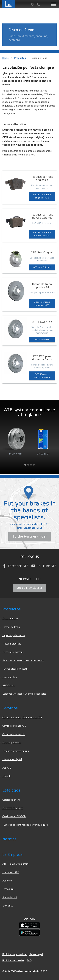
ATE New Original (42, 267)
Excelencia (8, 906)
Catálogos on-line (11, 800)
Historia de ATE (11, 872)
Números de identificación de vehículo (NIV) (25, 825)
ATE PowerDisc (42, 340)
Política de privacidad (15, 954)
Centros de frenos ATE (14, 726)
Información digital (12, 759)
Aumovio (7, 881)
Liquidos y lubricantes (14, 635)
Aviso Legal (36, 954)
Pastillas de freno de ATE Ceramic (42, 234)
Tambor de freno (11, 627)
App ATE (7, 768)
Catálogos (11, 790)
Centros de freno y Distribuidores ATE (22, 718)
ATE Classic (8, 686)
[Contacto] (38, 5)
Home (6, 58)
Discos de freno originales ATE (42, 304)
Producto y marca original (16, 751)
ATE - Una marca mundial (15, 864)
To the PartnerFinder (29, 536)
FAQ (29, 960)
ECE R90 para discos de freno (42, 376)
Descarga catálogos (13, 808)
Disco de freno (10, 619)
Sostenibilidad (10, 897)
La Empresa (13, 855)
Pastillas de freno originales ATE (42, 196)
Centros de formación (14, 734)
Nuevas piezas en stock (15, 669)
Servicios (10, 708)
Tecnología (8, 889)
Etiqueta (7, 776)
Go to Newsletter (29, 588)
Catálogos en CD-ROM (14, 816)
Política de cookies (13, 960)
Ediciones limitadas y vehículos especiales (24, 694)
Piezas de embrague (13, 652)
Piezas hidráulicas (12, 644)
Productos (20, 58)
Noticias (9, 839)
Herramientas (10, 677)
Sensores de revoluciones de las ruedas (23, 661)
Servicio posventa (12, 743)
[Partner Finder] (32, 5)
